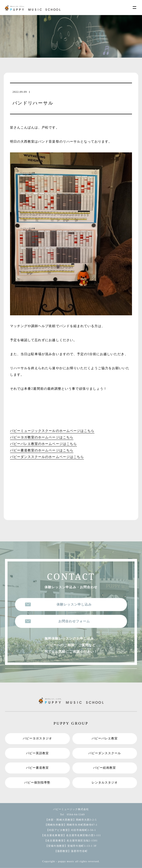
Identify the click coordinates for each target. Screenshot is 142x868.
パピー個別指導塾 (37, 782)
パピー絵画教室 (105, 768)
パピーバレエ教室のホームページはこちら (43, 444)
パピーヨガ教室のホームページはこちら (42, 437)
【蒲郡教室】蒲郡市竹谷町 (71, 851)
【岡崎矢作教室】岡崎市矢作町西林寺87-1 (71, 825)
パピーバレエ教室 (105, 738)
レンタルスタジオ (105, 782)
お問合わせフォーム (74, 621)
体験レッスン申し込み (74, 604)
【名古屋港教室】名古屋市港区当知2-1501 (71, 840)
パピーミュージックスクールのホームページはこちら (52, 431)
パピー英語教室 (37, 753)
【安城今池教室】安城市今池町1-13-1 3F (71, 846)
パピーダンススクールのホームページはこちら (47, 457)
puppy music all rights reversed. (79, 861)
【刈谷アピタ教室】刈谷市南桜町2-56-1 (71, 830)
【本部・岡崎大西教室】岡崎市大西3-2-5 (71, 819)
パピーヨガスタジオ (37, 738)
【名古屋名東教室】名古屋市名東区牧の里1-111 (71, 835)
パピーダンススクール (105, 753)
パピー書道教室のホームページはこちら (42, 450)
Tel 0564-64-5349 (71, 814)
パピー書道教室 (37, 768)
